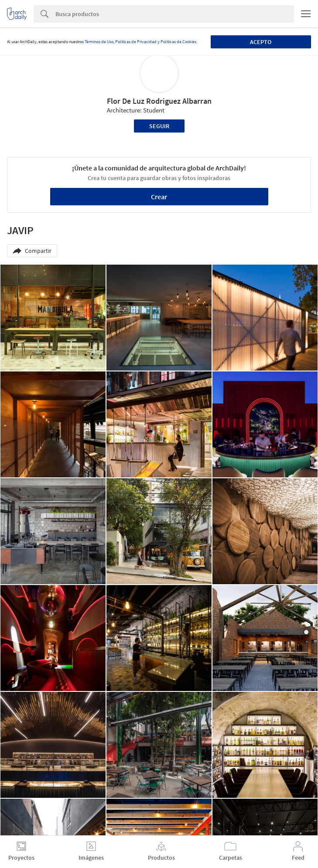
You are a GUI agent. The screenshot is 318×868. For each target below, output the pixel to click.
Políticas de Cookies (178, 42)
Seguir (159, 126)
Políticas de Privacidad (136, 42)
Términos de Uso (99, 42)
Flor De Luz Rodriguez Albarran (159, 101)
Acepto (261, 42)
